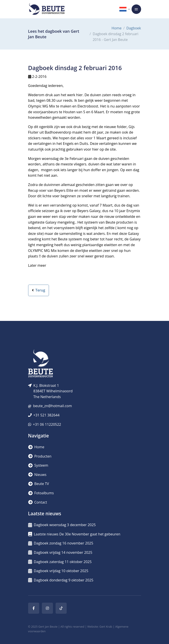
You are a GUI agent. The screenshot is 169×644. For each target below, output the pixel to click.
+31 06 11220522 (47, 424)
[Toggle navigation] (136, 9)
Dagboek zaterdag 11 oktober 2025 (60, 562)
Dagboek (134, 28)
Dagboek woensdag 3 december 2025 (62, 525)
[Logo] (47, 9)
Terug (39, 290)
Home (116, 28)
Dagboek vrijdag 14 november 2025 (60, 552)
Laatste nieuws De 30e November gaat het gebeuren (74, 534)
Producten (40, 456)
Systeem (38, 465)
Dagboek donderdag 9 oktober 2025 (61, 580)
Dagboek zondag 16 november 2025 (61, 543)
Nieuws (37, 475)
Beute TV (39, 484)
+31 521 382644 (47, 415)
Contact (38, 502)
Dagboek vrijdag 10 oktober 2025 (58, 571)
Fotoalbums (41, 493)
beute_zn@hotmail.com (52, 406)
